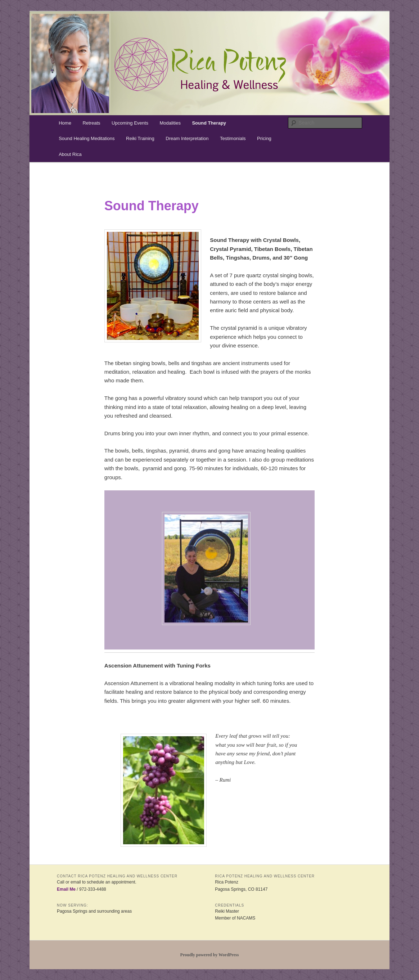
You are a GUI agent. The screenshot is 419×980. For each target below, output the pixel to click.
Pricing (264, 138)
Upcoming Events (130, 123)
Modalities (170, 123)
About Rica (70, 154)
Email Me (66, 889)
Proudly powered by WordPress (210, 955)
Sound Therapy (209, 123)
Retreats (91, 123)
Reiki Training (140, 138)
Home (65, 123)
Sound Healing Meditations (87, 138)
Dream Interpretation (187, 138)
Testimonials (233, 138)
